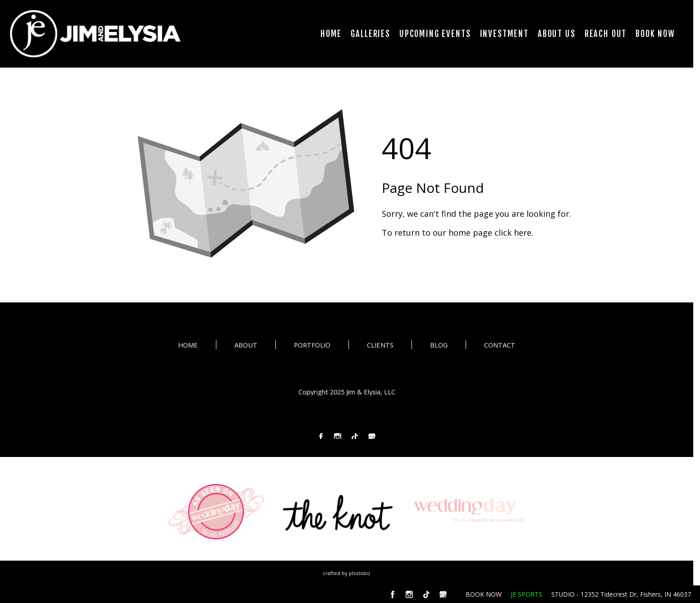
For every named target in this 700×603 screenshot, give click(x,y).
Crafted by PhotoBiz (347, 573)
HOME (188, 346)
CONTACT (500, 346)
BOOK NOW (484, 594)
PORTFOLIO (312, 346)
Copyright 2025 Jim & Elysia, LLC (347, 393)
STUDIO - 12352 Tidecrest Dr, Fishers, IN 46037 (621, 594)
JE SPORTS (526, 594)
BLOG (439, 346)
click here (513, 233)
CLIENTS (380, 346)
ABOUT (246, 346)
